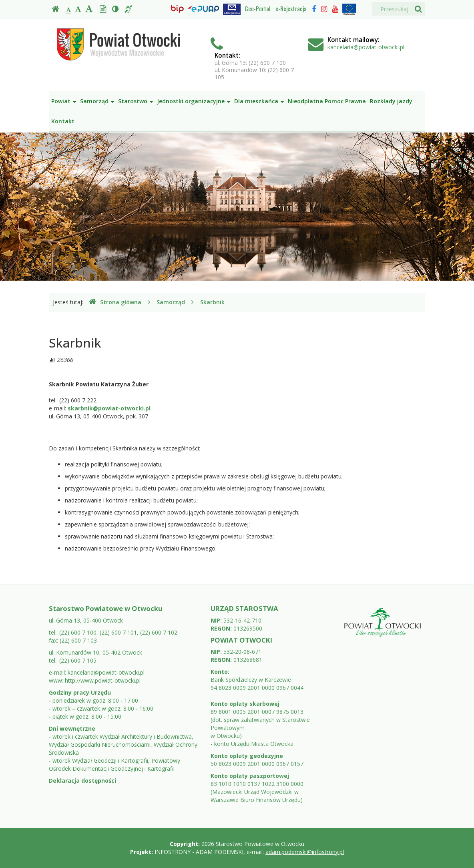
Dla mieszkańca (259, 101)
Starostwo (136, 101)
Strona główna (115, 302)
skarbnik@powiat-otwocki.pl (109, 408)
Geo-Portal (257, 8)
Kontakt (63, 121)
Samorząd (97, 101)
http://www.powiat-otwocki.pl (103, 680)
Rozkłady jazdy (391, 101)
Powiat (64, 101)
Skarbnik (212, 302)
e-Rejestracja (291, 8)
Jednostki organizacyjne (194, 101)
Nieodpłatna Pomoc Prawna (327, 101)
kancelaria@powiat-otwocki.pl (366, 47)
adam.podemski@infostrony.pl (305, 852)
